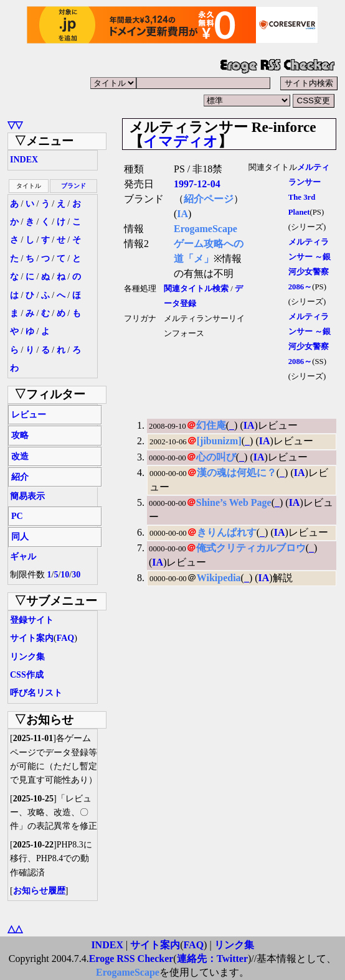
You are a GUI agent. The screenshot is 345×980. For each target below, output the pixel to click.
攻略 (20, 435)
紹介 (20, 477)
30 (76, 575)
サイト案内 (32, 638)
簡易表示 (27, 496)
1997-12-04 (197, 184)
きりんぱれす (227, 532)
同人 (20, 537)
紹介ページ (209, 199)
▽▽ (15, 125)
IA (182, 214)
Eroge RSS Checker (131, 959)
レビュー (29, 415)
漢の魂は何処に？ (237, 473)
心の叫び (216, 457)
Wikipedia (219, 578)
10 (65, 575)
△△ (15, 929)
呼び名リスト (36, 693)
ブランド (73, 186)
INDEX (24, 160)
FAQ (66, 638)
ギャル (23, 557)
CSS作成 (27, 675)
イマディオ (181, 141)
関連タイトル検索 (196, 289)
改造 (20, 456)
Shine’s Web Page (234, 502)
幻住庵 (211, 425)
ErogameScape (206, 229)
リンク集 (27, 657)
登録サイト (32, 620)
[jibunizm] (219, 441)
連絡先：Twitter (212, 959)
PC (17, 516)
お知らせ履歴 (39, 891)
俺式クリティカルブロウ (251, 548)
